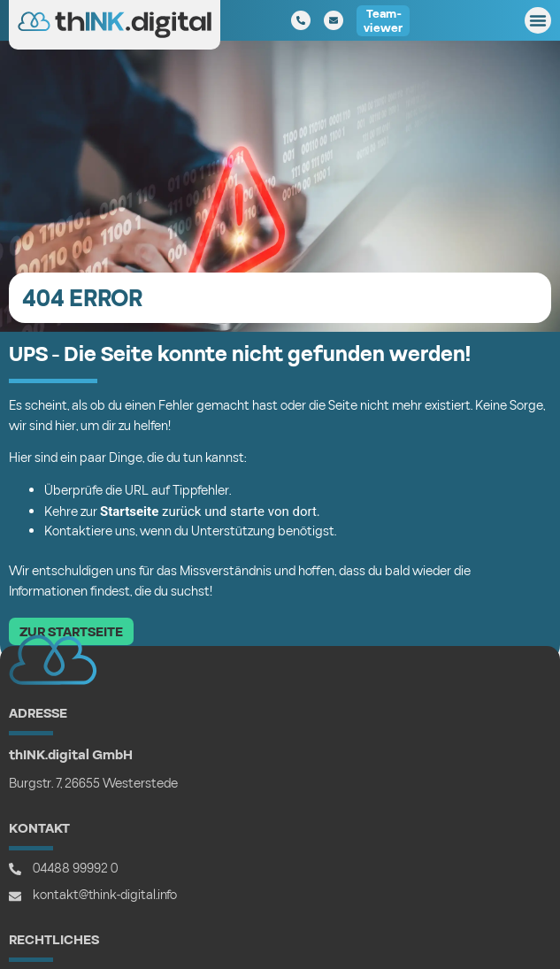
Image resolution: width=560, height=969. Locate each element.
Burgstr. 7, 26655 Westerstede (93, 784)
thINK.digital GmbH (71, 755)
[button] (538, 20)
